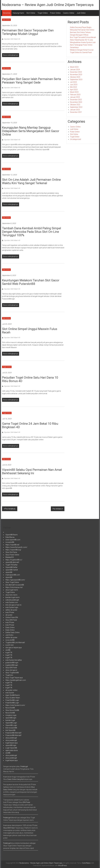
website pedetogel (12, 600)
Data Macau (10, 537)
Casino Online (69, 13)
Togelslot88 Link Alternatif (15, 643)
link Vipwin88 (10, 730)
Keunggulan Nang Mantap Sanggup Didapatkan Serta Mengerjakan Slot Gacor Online (31, 131)
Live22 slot (9, 645)
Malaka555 (10, 557)
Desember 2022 (76, 100)
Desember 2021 (76, 112)
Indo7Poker (10, 612)
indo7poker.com (12, 602)
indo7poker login (12, 607)
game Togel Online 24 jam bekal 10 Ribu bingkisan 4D (30, 425)
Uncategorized (75, 139)
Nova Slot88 (10, 708)
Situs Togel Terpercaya (14, 678)
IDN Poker (26, 802)
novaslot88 (10, 542)
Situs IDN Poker (11, 620)
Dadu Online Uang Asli (16, 779)
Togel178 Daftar (12, 565)
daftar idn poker (11, 610)
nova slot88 (10, 640)
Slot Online (31, 13)
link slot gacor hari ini (13, 605)
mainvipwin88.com (13, 575)
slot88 (8, 650)
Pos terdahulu (10, 509)
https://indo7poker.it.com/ (15, 705)
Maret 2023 (74, 92)
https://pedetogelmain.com (16, 680)
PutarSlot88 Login (12, 700)
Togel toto (9, 675)
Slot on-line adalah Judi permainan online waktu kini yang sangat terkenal (31, 181)
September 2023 (76, 80)
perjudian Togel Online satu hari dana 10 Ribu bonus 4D (30, 379)
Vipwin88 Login (11, 723)
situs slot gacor (11, 670)
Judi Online (81, 13)
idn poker (9, 615)
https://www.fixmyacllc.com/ (16, 547)
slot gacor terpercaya (14, 648)
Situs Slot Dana (11, 552)
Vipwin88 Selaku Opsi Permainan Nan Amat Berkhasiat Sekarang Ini (32, 471)
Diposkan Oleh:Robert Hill (12, 39)
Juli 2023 (73, 82)
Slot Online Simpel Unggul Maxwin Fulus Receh (30, 331)
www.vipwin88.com (13, 540)
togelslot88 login (12, 665)
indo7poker (10, 693)
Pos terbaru (57, 509)
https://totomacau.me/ (14, 587)
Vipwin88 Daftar (11, 567)
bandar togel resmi (13, 597)
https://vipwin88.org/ (13, 550)
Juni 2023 (74, 85)
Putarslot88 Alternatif (13, 733)
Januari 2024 (75, 70)
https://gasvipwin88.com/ (15, 580)
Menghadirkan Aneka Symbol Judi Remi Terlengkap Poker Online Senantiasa (83, 45)
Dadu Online (10, 627)
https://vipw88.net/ (13, 545)
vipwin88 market (12, 570)
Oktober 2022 (75, 105)
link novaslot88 (11, 728)
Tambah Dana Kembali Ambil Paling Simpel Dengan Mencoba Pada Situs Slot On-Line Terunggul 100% (32, 232)
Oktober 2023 (75, 77)
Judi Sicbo (9, 635)
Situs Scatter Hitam (13, 698)
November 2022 (76, 102)
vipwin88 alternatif (12, 562)
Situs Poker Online (12, 555)
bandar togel (10, 720)
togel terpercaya (12, 743)
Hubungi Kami (18, 13)
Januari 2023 (75, 97)
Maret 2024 (74, 67)
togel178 (9, 653)
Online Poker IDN (12, 617)
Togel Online (43, 13)
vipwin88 (9, 572)
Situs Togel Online (12, 582)
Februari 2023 (75, 95)
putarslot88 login (12, 663)
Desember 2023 (76, 72)
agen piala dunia (12, 750)
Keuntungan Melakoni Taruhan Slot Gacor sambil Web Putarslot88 (31, 282)
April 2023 (74, 90)
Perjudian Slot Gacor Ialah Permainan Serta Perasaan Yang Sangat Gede (32, 81)
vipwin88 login (11, 718)
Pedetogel (24, 766)
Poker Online (55, 13)
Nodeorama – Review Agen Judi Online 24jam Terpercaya (48, 5)
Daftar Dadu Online (12, 632)
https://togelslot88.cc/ (14, 560)
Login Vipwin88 (11, 748)
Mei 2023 (73, 87)
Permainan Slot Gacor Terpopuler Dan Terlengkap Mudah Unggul (28, 32)
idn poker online (11, 690)
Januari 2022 (75, 110)
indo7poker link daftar (14, 660)
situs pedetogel (11, 738)
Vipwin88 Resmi (12, 535)
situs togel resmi (12, 590)
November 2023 (76, 75)
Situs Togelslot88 (12, 673)
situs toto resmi (11, 595)
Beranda (7, 13)
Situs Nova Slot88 (12, 710)
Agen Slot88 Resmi (13, 695)
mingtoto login (11, 715)
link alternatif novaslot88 (15, 585)
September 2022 (76, 107)
